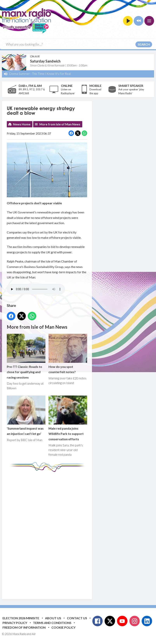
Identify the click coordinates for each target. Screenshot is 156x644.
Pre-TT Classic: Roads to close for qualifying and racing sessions (26, 356)
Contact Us (77, 618)
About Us (53, 618)
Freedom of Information (24, 627)
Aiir (34, 634)
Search (144, 44)
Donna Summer (19, 74)
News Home (22, 124)
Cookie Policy (63, 627)
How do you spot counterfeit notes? (68, 354)
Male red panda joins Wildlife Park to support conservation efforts (68, 418)
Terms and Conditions (52, 623)
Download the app (95, 91)
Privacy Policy (15, 623)
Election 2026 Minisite (21, 618)
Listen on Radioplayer (68, 91)
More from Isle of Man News (60, 124)
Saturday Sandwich (45, 61)
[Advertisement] (80, 533)
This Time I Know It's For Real (51, 74)
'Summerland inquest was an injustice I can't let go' (26, 415)
